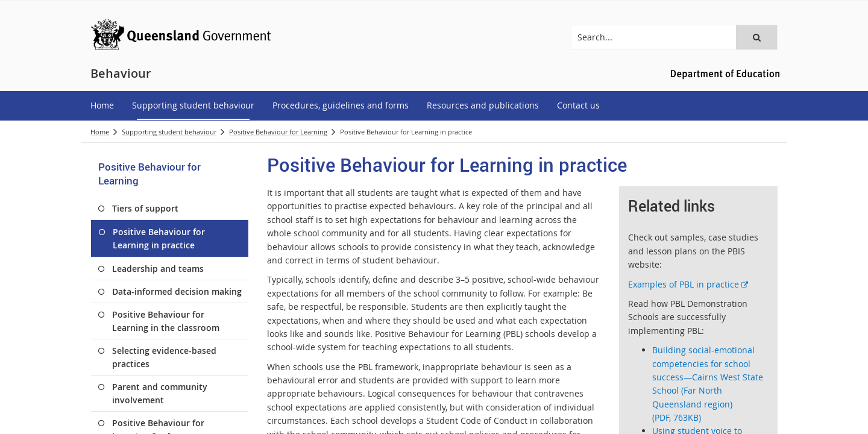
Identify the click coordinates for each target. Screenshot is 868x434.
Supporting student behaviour (169, 132)
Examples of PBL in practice (688, 284)
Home (100, 132)
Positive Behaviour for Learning (278, 132)
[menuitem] (102, 106)
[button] (756, 37)
